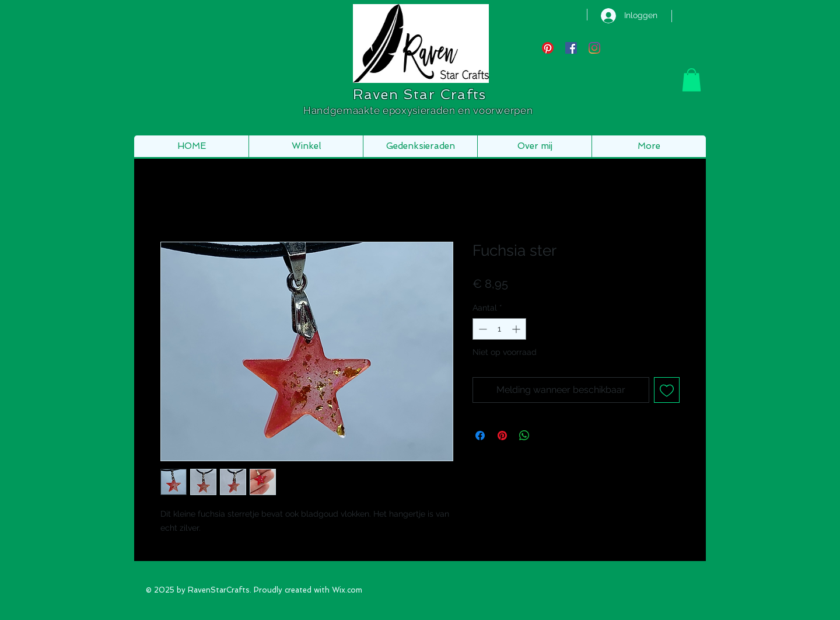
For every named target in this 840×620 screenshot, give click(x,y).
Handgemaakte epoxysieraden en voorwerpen (419, 110)
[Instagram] (594, 48)
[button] (692, 80)
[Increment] (517, 329)
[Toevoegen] (667, 390)
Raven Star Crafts (419, 94)
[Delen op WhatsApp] (524, 436)
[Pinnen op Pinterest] (502, 436)
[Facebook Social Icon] (571, 48)
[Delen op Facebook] (480, 436)
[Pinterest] (548, 48)
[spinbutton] (499, 329)
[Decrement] (482, 329)
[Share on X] (547, 436)
